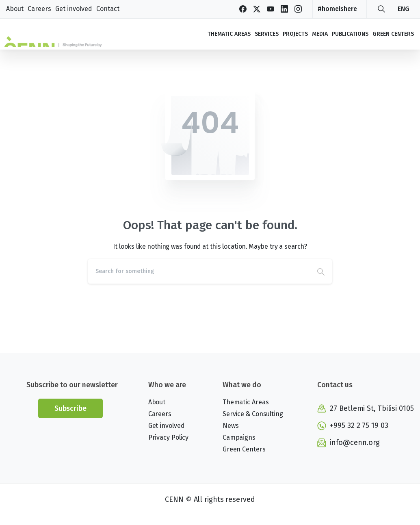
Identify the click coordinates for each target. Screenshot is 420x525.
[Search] (199, 271)
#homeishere (337, 9)
